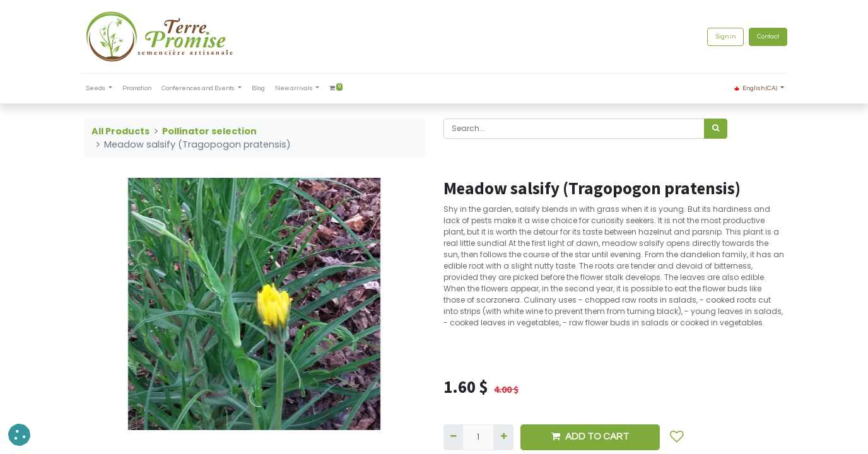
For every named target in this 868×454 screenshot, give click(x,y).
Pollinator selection (209, 131)
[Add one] (503, 437)
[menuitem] (140, 89)
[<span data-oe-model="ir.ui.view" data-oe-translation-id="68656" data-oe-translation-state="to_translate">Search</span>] (716, 129)
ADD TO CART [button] (590, 436)
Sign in (722, 37)
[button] (677, 437)
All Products (120, 131)
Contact (765, 37)
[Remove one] (453, 437)
